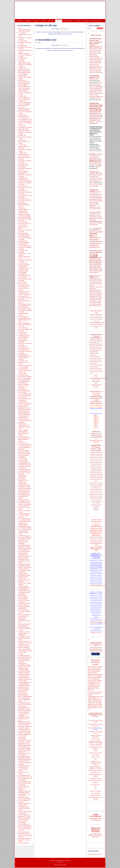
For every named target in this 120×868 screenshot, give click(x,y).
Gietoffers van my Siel (96, 632)
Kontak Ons (86, 21)
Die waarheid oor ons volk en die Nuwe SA (95, 725)
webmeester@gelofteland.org (97, 323)
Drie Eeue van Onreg (95, 791)
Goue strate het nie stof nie (96, 780)
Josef (95, 787)
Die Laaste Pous (95, 785)
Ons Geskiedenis (68, 21)
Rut (95, 789)
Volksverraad (92, 728)
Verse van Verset (95, 739)
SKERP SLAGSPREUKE (96, 819)
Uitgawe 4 (96, 420)
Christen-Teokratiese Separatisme (95, 736)
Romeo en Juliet (95, 757)
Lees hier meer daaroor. (95, 209)
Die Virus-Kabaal (96, 21)
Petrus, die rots (96, 755)
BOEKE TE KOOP (96, 643)
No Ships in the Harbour (95, 745)
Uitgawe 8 (96, 427)
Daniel (95, 751)
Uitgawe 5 (96, 422)
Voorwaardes (63, 865)
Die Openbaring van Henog (95, 770)
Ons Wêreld (77, 21)
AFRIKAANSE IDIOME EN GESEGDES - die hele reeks (95, 835)
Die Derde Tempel (96, 772)
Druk (36, 42)
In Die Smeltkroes (94, 272)
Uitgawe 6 (96, 423)
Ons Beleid (28, 21)
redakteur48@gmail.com (96, 403)
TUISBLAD (20, 21)
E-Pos (39, 42)
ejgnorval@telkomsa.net (96, 47)
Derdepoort (95, 782)
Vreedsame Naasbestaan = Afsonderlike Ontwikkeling (95, 742)
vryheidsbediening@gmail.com (97, 585)
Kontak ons (57, 865)
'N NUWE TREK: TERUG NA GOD (96, 549)
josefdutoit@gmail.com (96, 544)
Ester (95, 759)
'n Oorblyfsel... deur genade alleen (96, 732)
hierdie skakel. (97, 69)
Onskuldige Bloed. (95, 247)
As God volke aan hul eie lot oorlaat (95, 721)
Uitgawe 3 (96, 418)
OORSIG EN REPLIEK (96, 409)
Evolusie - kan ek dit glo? (95, 753)
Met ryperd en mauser (95, 778)
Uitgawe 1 (96, 415)
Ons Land (36, 21)
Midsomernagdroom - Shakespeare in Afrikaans (95, 767)
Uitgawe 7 (96, 425)
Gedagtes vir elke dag (64, 29)
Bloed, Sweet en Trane (95, 306)
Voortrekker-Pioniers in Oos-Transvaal (95, 798)
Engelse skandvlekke (95, 795)
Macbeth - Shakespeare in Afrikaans (95, 775)
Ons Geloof (51, 21)
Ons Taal (59, 21)
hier (101, 72)
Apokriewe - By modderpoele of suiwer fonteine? (96, 763)
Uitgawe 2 (96, 417)
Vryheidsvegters (93, 225)
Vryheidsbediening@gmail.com (97, 378)
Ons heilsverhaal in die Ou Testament (95, 748)
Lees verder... (96, 654)
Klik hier (90, 692)
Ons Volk (43, 21)
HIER (100, 122)
